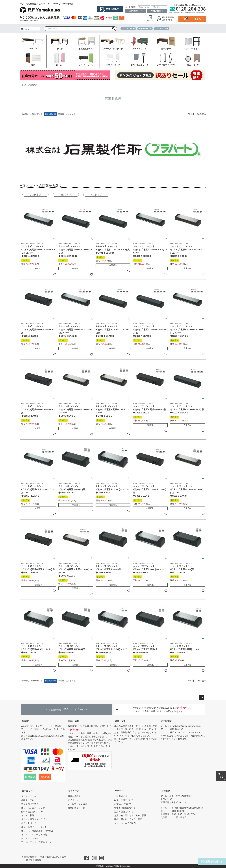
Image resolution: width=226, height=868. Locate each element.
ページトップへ (202, 698)
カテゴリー (27, 791)
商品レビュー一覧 (76, 808)
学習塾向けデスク (30, 804)
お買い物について (159, 7)
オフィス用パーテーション (34, 827)
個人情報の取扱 (34, 860)
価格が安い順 (37, 114)
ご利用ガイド (136, 11)
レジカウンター (128, 29)
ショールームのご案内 (125, 823)
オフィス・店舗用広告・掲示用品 (37, 831)
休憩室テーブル (145, 29)
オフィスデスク (29, 796)
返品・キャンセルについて (136, 739)
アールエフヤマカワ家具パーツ (36, 842)
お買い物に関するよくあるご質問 (130, 815)
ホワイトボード (29, 823)
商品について (144, 7)
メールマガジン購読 (77, 804)
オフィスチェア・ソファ (33, 808)
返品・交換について (124, 812)
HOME (24, 85)
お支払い (26, 721)
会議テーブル (28, 800)
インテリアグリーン (31, 838)
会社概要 (166, 791)
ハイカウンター (162, 29)
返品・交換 (120, 721)
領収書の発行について (125, 808)
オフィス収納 (28, 815)
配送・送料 (74, 721)
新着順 (61, 114)
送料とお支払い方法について (44, 736)
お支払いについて (123, 804)
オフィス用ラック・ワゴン (34, 819)
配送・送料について (124, 800)
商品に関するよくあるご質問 (128, 819)
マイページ (74, 791)
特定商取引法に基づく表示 (53, 857)
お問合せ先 (167, 721)
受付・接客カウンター (32, 812)
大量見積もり (113, 9)
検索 (114, 29)
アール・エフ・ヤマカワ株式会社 (177, 796)
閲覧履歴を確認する (212, 862)
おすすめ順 (71, 114)
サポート (119, 791)
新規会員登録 (74, 796)
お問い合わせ (157, 11)
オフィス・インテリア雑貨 (34, 835)
